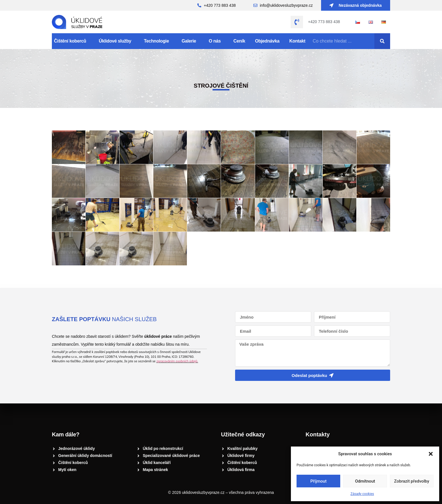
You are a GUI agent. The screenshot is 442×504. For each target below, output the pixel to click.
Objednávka (267, 41)
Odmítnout (365, 481)
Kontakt (297, 41)
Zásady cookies (362, 494)
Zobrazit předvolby (412, 481)
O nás (216, 41)
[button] (431, 454)
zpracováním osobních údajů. (177, 361)
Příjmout (318, 481)
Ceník (239, 41)
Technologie (158, 41)
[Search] (382, 41)
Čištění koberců (72, 41)
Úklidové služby (117, 41)
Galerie (190, 41)
